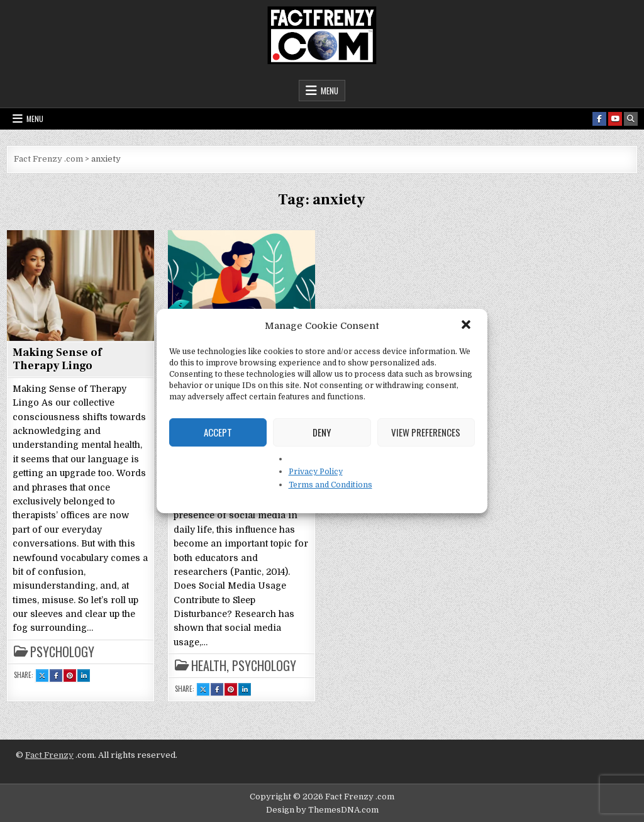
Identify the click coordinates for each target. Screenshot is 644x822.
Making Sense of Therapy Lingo (57, 359)
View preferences (426, 432)
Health (209, 665)
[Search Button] (631, 119)
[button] (467, 326)
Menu (330, 91)
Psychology (62, 652)
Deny (322, 432)
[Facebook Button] (599, 119)
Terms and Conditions (330, 485)
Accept (218, 432)
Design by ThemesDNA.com (322, 810)
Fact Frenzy (49, 755)
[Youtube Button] (615, 119)
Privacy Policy (316, 472)
